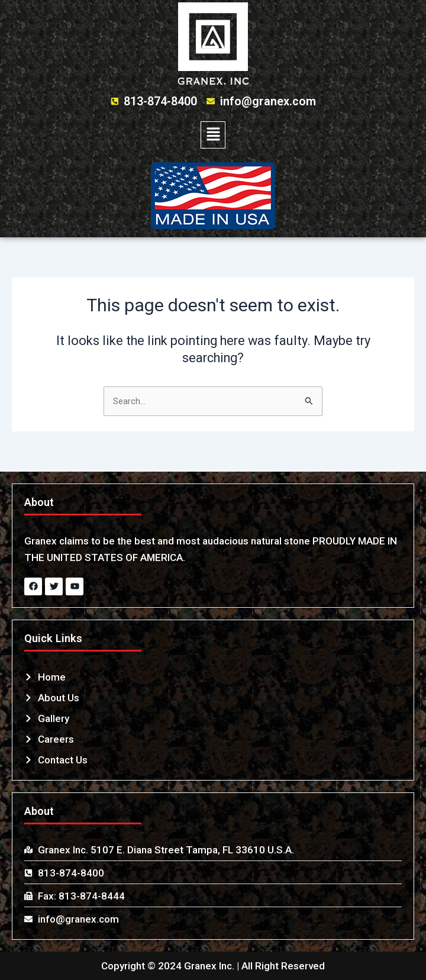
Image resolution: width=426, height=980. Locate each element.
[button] (213, 135)
